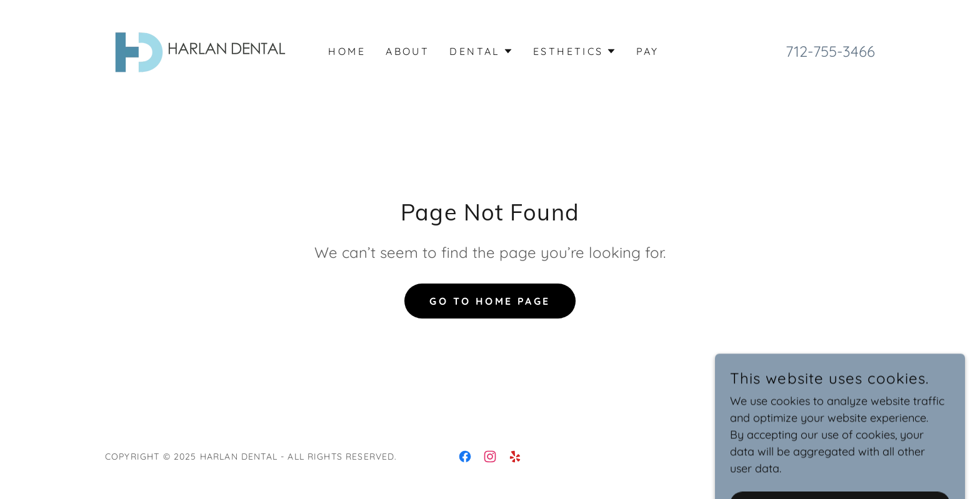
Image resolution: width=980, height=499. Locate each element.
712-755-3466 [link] (830, 51)
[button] (481, 51)
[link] (199, 50)
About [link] (407, 51)
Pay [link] (648, 51)
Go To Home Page (490, 301)
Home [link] (347, 51)
